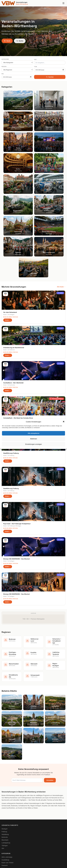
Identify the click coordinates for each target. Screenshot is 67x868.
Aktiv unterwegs (7, 758)
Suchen (50, 77)
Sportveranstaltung (57, 300)
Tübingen (5, 746)
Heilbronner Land (7, 789)
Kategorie (5, 59)
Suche (20, 41)
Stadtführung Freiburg (11, 354)
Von (36, 67)
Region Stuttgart (7, 808)
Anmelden (50, 681)
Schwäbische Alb (7, 811)
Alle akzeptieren (34, 433)
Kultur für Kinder (7, 777)
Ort (35, 60)
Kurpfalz (4, 797)
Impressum (5, 828)
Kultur (60, 194)
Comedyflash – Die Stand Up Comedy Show (18, 319)
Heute (7, 41)
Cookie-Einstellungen (8, 834)
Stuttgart (11, 216)
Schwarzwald (6, 814)
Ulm (3, 749)
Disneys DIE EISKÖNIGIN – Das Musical (16, 460)
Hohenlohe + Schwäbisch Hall (11, 792)
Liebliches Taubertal (8, 800)
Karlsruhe (11, 286)
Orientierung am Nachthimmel (14, 249)
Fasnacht (5, 766)
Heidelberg (5, 735)
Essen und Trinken (8, 764)
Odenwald (5, 806)
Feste (3, 769)
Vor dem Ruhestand (10, 213)
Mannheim (5, 741)
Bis (3, 74)
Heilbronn (11, 251)
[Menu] (63, 3)
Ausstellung (5, 761)
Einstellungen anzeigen (34, 444)
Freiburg (11, 356)
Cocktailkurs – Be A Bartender (13, 284)
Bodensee (5, 786)
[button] (64, 422)
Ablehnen (34, 439)
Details (8, 221)
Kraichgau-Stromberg (9, 795)
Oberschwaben (7, 803)
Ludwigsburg (6, 744)
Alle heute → (61, 188)
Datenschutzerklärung (9, 831)
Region (4, 66)
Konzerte (4, 772)
